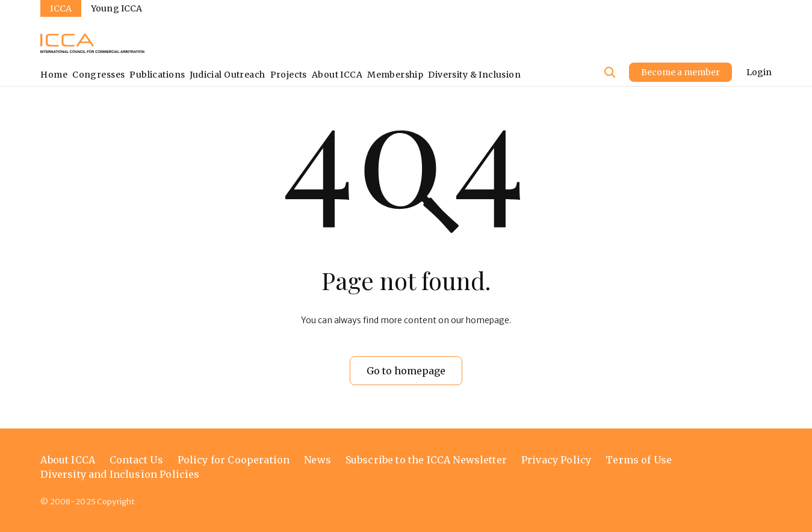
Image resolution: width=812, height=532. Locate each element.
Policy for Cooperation (234, 460)
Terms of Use (639, 460)
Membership (395, 75)
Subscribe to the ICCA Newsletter (426, 460)
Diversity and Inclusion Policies (120, 474)
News (318, 460)
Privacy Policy (556, 460)
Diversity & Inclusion (474, 75)
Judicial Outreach (227, 75)
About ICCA (337, 75)
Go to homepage (406, 371)
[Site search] (610, 72)
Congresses (98, 75)
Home (54, 75)
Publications (157, 75)
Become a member (680, 72)
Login (759, 72)
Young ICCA (116, 8)
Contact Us (136, 460)
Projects (289, 75)
